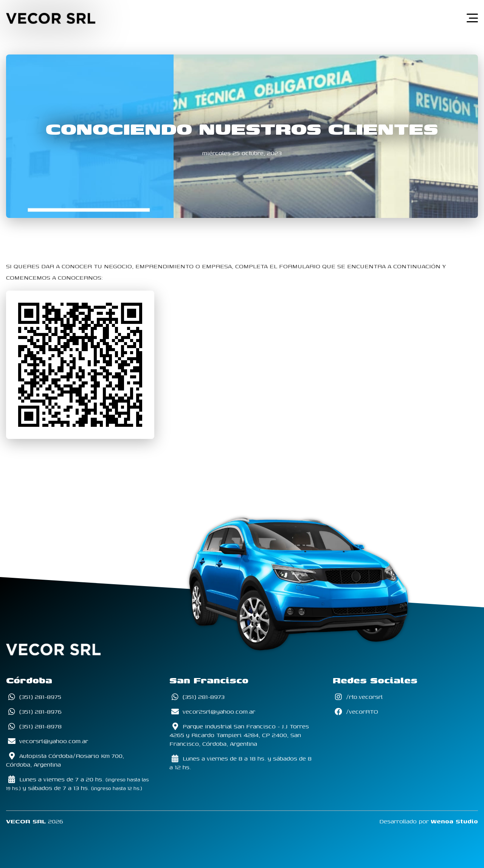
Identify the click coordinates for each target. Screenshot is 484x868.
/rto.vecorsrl (358, 697)
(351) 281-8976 (34, 712)
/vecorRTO (355, 712)
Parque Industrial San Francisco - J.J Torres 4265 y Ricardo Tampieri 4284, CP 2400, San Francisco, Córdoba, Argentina (239, 735)
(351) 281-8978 (34, 726)
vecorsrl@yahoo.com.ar (47, 741)
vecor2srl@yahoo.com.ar (212, 712)
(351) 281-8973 (197, 697)
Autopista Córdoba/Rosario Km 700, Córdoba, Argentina (65, 760)
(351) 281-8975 (34, 697)
